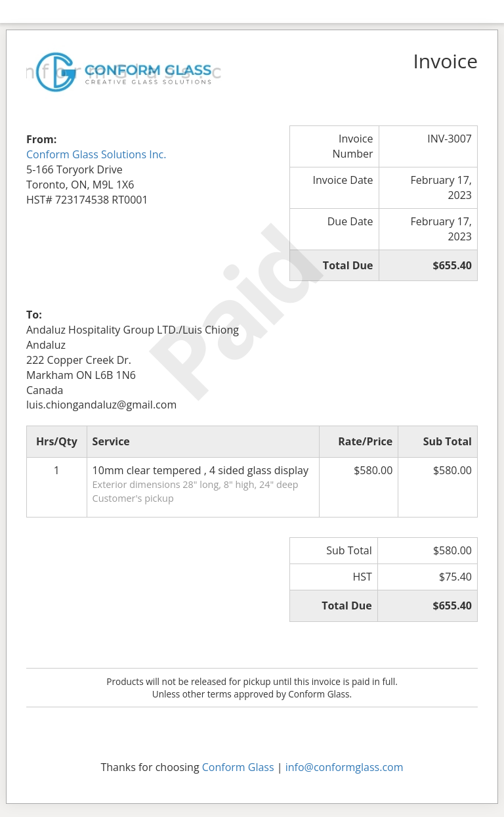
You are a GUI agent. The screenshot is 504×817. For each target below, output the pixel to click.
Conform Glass (238, 767)
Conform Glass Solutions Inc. (96, 154)
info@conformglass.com (345, 767)
